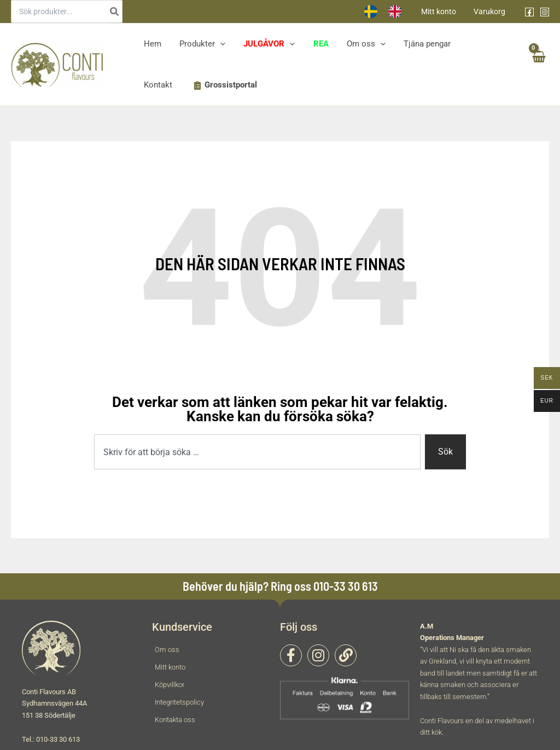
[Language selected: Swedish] (393, 11)
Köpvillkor (170, 685)
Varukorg (491, 11)
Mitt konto (442, 11)
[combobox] (257, 452)
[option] (402, 11)
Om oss (167, 650)
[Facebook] (529, 12)
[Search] (115, 11)
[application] (217, 44)
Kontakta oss (175, 720)
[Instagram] (545, 12)
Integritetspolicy (179, 702)
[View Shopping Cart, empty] (538, 65)
